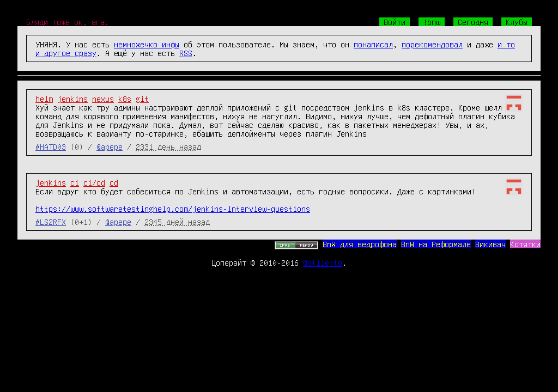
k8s (125, 99)
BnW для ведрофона (360, 244)
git (142, 99)
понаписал (373, 44)
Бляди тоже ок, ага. (68, 22)
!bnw (432, 22)
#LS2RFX (51, 222)
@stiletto (323, 262)
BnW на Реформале (436, 244)
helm (44, 99)
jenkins (72, 99)
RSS (186, 53)
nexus (103, 99)
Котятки (525, 244)
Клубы (517, 22)
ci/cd (94, 182)
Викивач (490, 244)
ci (75, 182)
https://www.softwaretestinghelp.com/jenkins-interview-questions (173, 209)
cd (114, 182)
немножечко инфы (147, 44)
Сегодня (473, 22)
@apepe (110, 146)
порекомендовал (432, 44)
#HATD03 (51, 146)
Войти (395, 22)
